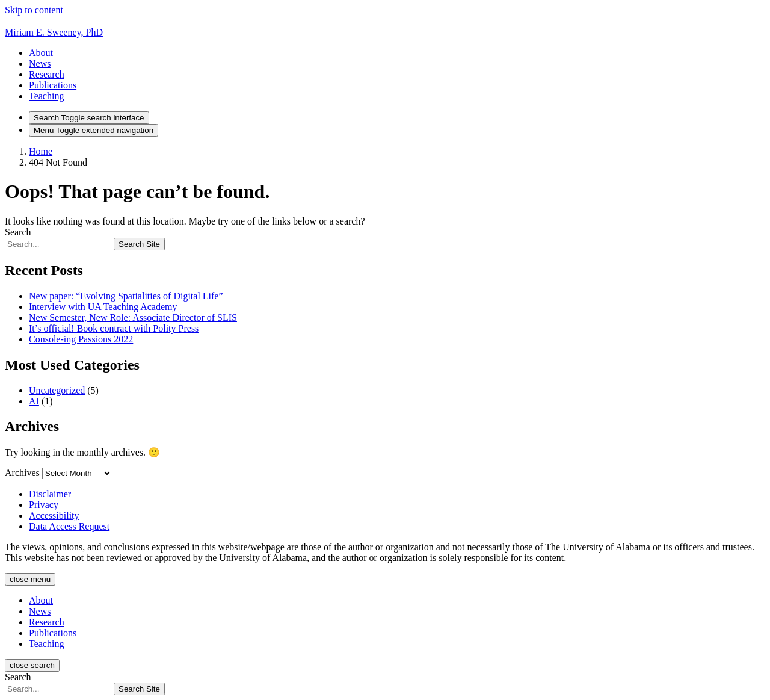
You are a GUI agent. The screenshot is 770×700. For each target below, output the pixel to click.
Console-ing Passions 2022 (81, 339)
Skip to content (34, 10)
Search (18, 232)
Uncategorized (57, 390)
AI (34, 401)
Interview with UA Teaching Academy (103, 307)
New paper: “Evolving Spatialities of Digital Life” (126, 296)
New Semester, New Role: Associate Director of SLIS (133, 317)
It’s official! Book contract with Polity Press (114, 328)
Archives (22, 473)
